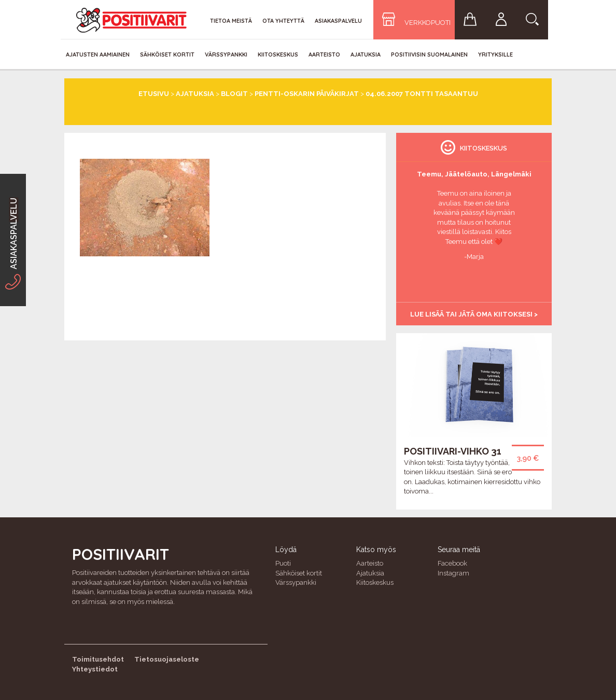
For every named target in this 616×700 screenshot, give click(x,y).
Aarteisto (324, 54)
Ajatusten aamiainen (98, 54)
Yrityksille (495, 54)
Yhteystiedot (95, 669)
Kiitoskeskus (278, 54)
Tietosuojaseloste (167, 659)
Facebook (452, 563)
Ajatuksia (366, 54)
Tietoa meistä (231, 21)
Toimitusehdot (98, 659)
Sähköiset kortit (167, 54)
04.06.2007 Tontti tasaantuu (422, 94)
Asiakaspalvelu (338, 21)
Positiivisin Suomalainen (429, 54)
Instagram (453, 573)
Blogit (234, 94)
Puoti (283, 563)
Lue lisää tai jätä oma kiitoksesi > (474, 314)
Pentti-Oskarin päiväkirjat (307, 94)
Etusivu (154, 94)
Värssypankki (226, 54)
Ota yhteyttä (283, 21)
